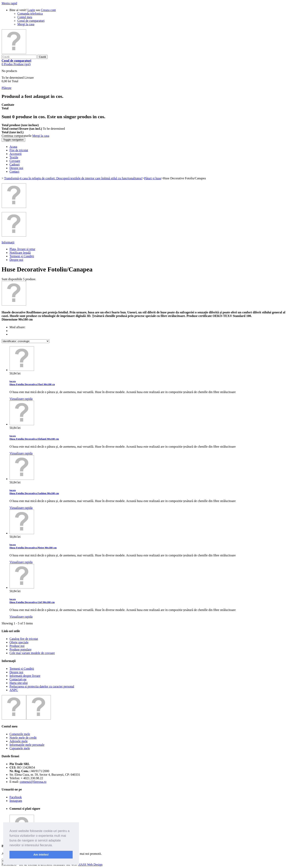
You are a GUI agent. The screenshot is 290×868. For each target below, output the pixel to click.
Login (31, 10)
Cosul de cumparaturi (31, 21)
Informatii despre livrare (25, 676)
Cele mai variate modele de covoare (32, 653)
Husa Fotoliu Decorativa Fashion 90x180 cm (34, 492)
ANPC (14, 690)
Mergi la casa (26, 24)
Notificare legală (20, 253)
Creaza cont (48, 10)
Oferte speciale (19, 642)
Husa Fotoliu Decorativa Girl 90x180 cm (32, 601)
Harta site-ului (19, 683)
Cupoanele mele (20, 748)
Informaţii (8, 242)
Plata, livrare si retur (22, 249)
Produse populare (21, 649)
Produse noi (17, 646)
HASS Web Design (90, 865)
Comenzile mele (20, 734)
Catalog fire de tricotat (24, 639)
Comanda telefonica (30, 14)
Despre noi (16, 260)
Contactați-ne (18, 679)
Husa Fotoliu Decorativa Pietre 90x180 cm (33, 546)
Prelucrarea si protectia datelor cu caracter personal (42, 686)
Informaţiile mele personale (27, 745)
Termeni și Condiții (22, 256)
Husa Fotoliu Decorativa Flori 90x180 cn (32, 383)
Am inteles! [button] (41, 855)
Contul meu (25, 17)
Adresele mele (19, 741)
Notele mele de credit (23, 738)
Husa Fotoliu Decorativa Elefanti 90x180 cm (34, 437)
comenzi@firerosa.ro (33, 782)
